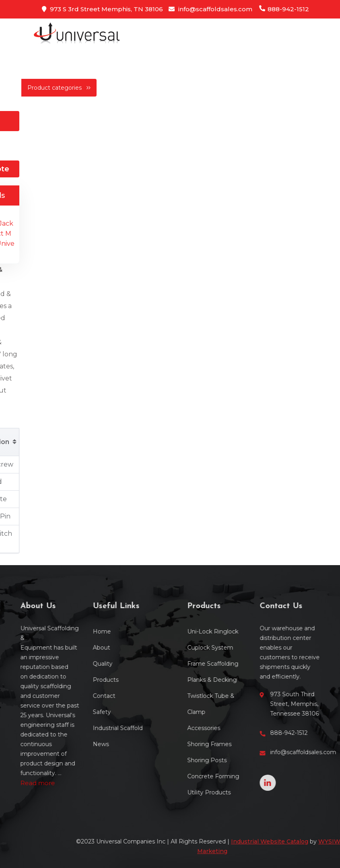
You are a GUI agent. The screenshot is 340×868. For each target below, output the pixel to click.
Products (76, 680)
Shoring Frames (238, 744)
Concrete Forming (242, 776)
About (72, 648)
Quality (73, 664)
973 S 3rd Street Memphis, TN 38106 (102, 9)
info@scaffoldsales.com (210, 9)
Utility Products (238, 792)
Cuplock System (239, 648)
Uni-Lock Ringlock (242, 631)
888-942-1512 (284, 9)
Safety (73, 712)
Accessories (233, 728)
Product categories (59, 88)
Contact (75, 696)
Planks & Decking (241, 680)
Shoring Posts (236, 760)
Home (73, 631)
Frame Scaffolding (242, 664)
